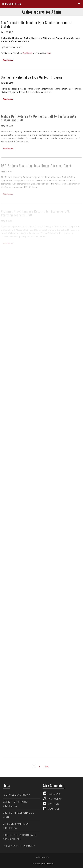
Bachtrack (27, 53)
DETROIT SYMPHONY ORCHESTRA (15, 804)
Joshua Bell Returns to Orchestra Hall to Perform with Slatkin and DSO (39, 118)
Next (47, 766)
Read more (8, 60)
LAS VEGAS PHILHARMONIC (19, 846)
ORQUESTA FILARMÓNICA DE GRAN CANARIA (20, 837)
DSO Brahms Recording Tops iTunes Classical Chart (36, 166)
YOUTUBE (54, 809)
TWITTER (53, 804)
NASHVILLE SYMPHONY (16, 795)
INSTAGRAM (55, 799)
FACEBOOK (54, 794)
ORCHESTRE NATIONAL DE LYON (18, 815)
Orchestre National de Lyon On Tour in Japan (32, 77)
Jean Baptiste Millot (48, 864)
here (49, 53)
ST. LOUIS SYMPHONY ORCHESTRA (16, 826)
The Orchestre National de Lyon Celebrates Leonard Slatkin (36, 24)
